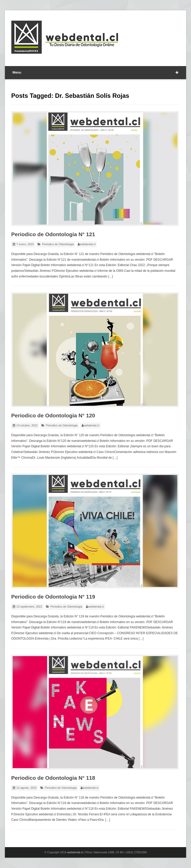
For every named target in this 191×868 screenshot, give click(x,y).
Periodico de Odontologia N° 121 (53, 234)
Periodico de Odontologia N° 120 (53, 415)
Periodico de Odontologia (58, 244)
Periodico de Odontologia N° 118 (53, 778)
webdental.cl (88, 244)
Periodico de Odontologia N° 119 (53, 597)
